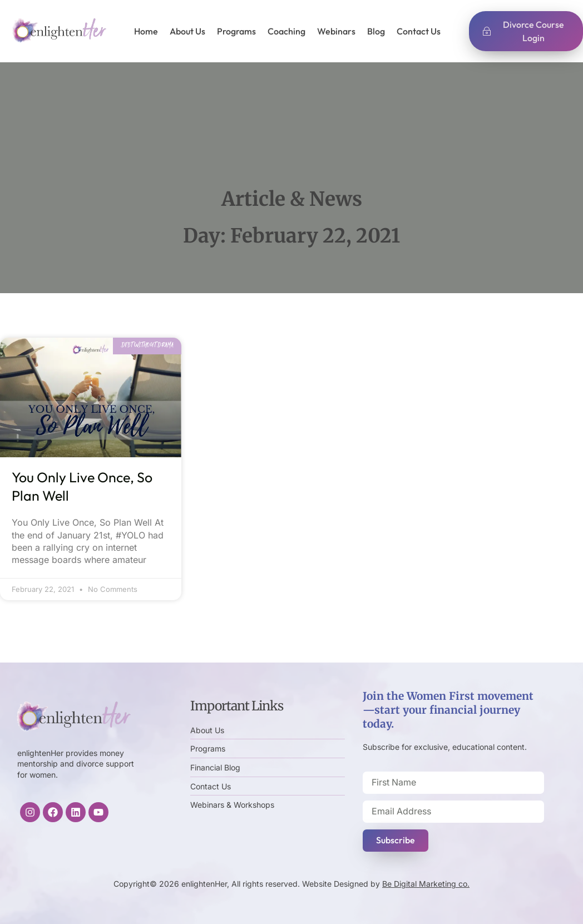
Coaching (286, 31)
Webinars (336, 31)
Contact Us (419, 31)
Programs (236, 31)
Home (146, 31)
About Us (187, 31)
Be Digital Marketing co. (426, 884)
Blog (376, 31)
